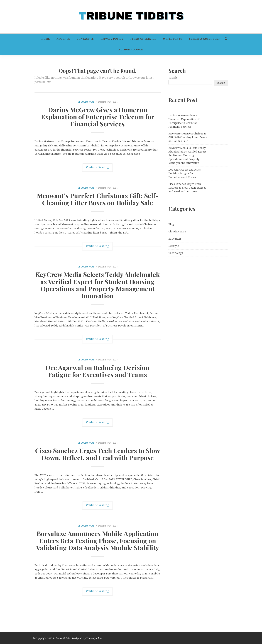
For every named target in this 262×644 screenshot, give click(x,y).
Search (173, 78)
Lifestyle (174, 246)
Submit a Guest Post (204, 39)
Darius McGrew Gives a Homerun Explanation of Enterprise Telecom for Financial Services (98, 117)
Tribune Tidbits (62, 638)
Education (175, 239)
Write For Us (173, 39)
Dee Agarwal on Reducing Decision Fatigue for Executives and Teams (97, 371)
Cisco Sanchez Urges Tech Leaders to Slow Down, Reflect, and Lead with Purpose (98, 454)
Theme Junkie (94, 638)
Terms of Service (143, 39)
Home (46, 39)
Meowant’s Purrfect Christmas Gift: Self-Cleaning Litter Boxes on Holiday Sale (98, 199)
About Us (63, 39)
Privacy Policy (112, 39)
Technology (176, 253)
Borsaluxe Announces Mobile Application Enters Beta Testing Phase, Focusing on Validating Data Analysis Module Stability (98, 540)
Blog (171, 224)
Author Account (131, 50)
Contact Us (85, 39)
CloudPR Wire (86, 102)
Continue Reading (97, 167)
